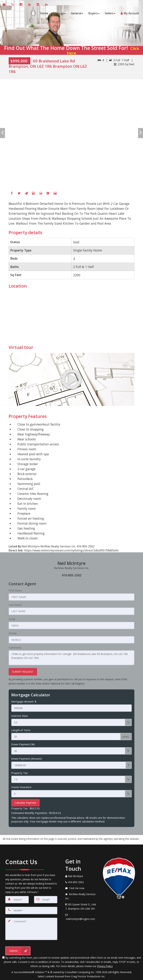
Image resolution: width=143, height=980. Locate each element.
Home (43, 13)
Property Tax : (25, 805)
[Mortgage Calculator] (34, 193)
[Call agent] (13, 4)
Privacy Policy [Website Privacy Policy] (105, 962)
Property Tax (19, 770)
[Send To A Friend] (26, 193)
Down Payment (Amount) (27, 756)
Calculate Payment (25, 800)
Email (12, 618)
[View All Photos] (55, 193)
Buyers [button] (93, 13)
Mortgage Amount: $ (24, 700)
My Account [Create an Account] (129, 13)
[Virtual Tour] (48, 193)
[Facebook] (12, 193)
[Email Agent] (6, 4)
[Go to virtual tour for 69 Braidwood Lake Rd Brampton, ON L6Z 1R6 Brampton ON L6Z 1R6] (72, 379)
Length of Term (21, 728)
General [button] (76, 13)
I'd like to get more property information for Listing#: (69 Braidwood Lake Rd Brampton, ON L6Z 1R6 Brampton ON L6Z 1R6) (72, 657)
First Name (15, 590)
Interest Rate (20, 714)
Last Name (15, 605)
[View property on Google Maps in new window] (71, 318)
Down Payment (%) (23, 742)
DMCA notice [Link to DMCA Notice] (72, 976)
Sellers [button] (109, 13)
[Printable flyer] (41, 193)
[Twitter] (19, 193)
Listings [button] (58, 13)
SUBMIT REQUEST (23, 670)
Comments (15, 647)
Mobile (13, 633)
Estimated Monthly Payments (36, 810)
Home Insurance (21, 784)
